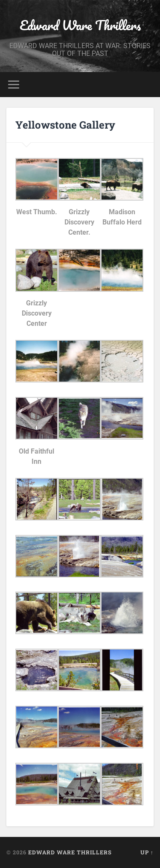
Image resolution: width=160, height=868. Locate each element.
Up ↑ (147, 852)
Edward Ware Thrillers (80, 25)
